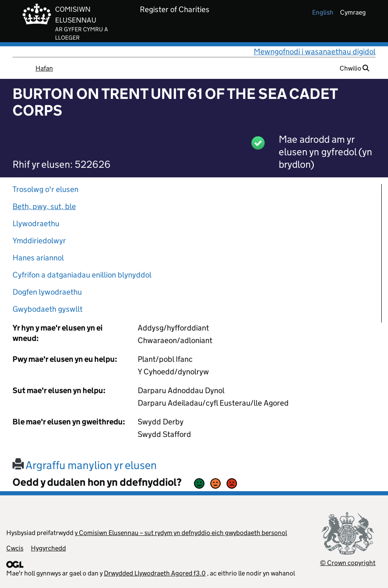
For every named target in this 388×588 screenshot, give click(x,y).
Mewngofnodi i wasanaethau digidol (315, 52)
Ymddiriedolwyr (39, 241)
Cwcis (15, 548)
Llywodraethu (36, 223)
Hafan (44, 68)
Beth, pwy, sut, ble (44, 206)
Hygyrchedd (48, 548)
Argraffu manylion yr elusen (85, 465)
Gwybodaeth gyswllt (48, 309)
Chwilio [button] (354, 68)
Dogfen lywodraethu (47, 292)
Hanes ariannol (38, 258)
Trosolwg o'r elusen (45, 189)
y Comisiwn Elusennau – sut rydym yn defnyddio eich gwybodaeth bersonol (181, 533)
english (323, 12)
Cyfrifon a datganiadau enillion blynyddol (82, 275)
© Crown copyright (348, 563)
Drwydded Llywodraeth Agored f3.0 (155, 573)
